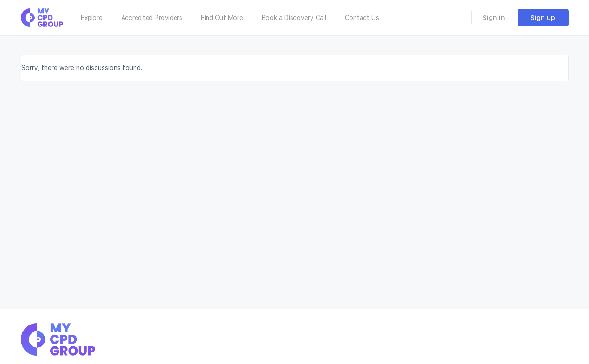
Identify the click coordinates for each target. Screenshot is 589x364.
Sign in (494, 18)
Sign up (543, 18)
